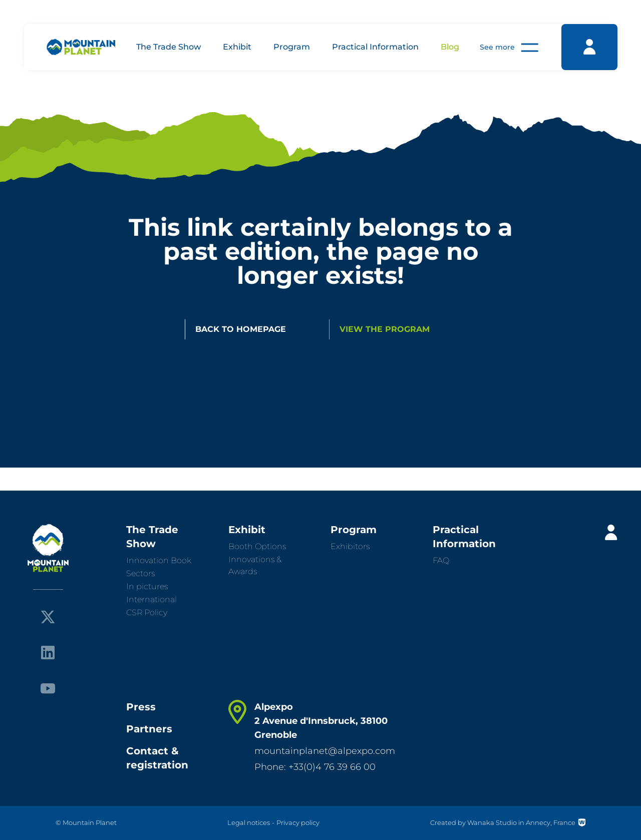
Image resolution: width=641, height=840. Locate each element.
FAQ (441, 560)
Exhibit (237, 47)
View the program (385, 329)
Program (292, 47)
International (151, 599)
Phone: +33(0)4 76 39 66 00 (315, 767)
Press (141, 707)
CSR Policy (147, 612)
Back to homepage (241, 329)
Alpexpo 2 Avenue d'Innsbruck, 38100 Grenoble (321, 721)
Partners (149, 729)
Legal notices (249, 822)
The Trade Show (169, 47)
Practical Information (375, 47)
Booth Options (257, 546)
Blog (450, 47)
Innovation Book (159, 560)
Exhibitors (350, 546)
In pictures (147, 586)
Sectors (140, 573)
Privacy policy (298, 822)
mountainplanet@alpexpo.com (325, 751)
